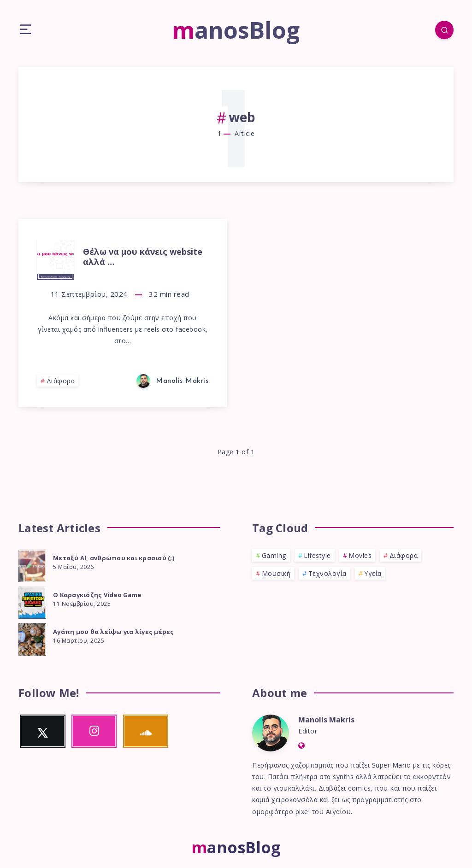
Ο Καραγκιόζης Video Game (97, 595)
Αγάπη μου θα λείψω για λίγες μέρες (114, 632)
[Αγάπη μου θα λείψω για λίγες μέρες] (32, 638)
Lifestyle (317, 555)
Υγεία (373, 573)
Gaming (274, 555)
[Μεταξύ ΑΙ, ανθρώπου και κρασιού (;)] (32, 564)
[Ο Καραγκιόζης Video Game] (32, 601)
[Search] (444, 30)
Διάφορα (61, 381)
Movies (360, 555)
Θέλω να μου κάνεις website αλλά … (143, 257)
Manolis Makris (326, 720)
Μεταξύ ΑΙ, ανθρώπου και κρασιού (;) (114, 558)
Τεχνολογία (327, 573)
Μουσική (276, 573)
